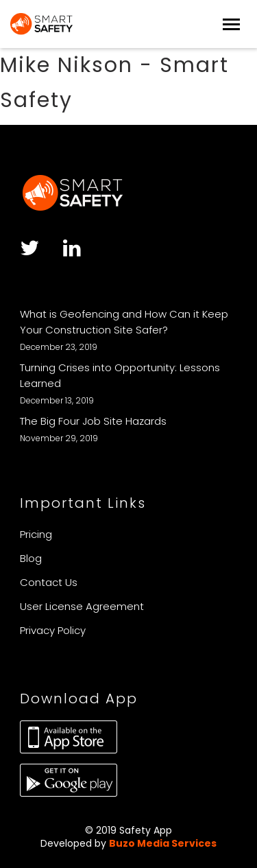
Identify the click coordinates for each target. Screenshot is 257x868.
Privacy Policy (53, 630)
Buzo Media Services (163, 843)
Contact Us (49, 582)
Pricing (36, 534)
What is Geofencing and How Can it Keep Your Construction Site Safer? (124, 322)
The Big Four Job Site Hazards (93, 421)
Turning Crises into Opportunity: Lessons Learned (120, 375)
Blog (31, 558)
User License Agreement (82, 606)
